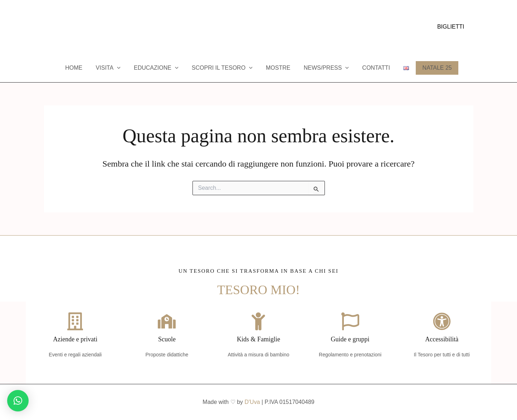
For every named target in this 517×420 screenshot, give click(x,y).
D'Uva (252, 402)
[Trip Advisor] (79, 27)
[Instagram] (58, 27)
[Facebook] (47, 27)
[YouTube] (69, 27)
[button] (451, 27)
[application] (123, 68)
